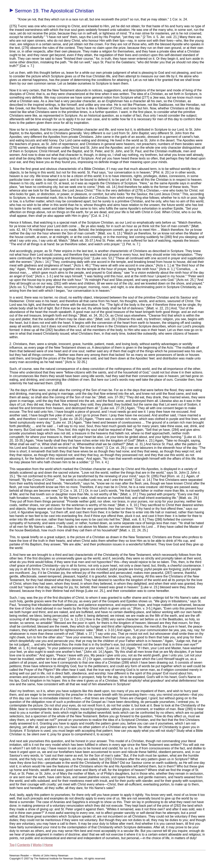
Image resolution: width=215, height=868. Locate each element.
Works (37, 845)
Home (49, 845)
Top (12, 845)
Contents (24, 845)
